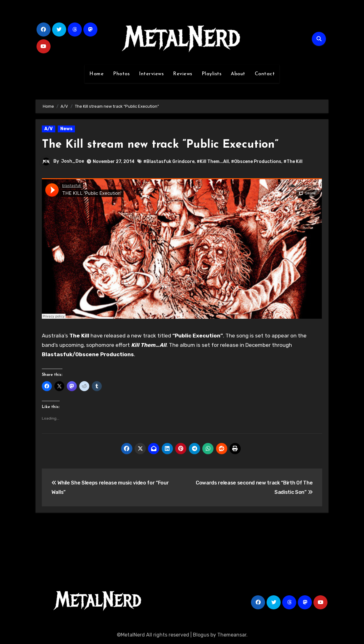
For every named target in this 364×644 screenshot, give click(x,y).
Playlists (212, 74)
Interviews (151, 74)
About (238, 74)
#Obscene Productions (256, 162)
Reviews (183, 74)
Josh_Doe (73, 161)
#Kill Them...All (213, 162)
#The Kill (293, 162)
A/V (49, 129)
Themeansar (232, 635)
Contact (265, 74)
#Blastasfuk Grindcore (169, 162)
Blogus (201, 635)
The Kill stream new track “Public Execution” (167, 145)
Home (96, 74)
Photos (121, 74)
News (66, 129)
